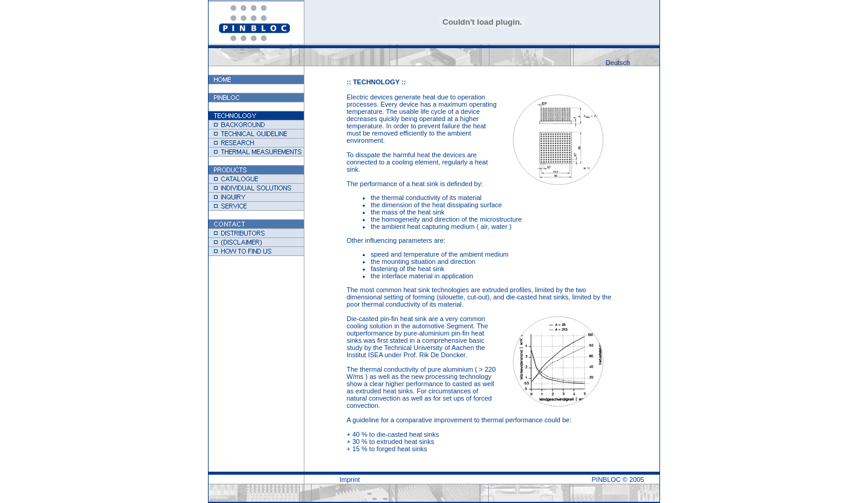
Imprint (350, 480)
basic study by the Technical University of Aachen (416, 344)
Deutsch (618, 63)
